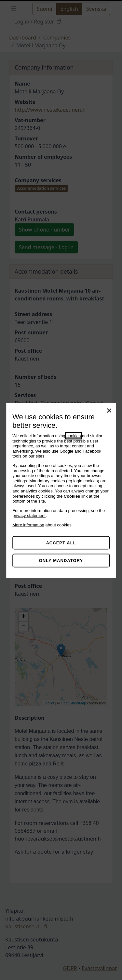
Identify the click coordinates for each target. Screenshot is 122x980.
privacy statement (29, 515)
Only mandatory (61, 561)
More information (28, 525)
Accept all (61, 543)
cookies (74, 436)
